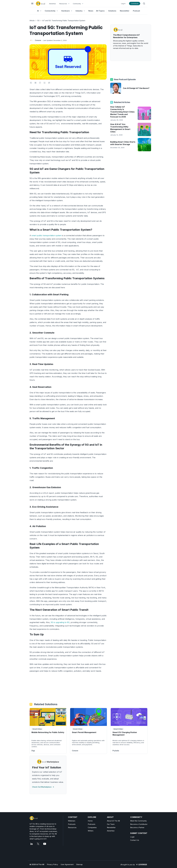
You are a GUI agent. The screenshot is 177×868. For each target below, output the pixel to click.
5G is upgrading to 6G (60, 622)
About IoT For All (113, 821)
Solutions (112, 11)
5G (38, 21)
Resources (72, 827)
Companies (92, 827)
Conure (38, 40)
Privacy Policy (52, 864)
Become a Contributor (139, 824)
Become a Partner (137, 827)
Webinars (72, 821)
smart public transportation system (47, 235)
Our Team (111, 824)
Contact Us (135, 840)
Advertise (52, 4)
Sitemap (79, 864)
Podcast (136, 11)
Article (32, 21)
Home (90, 821)
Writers (91, 831)
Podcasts (72, 824)
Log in (123, 4)
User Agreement (67, 864)
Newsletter (125, 11)
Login (132, 837)
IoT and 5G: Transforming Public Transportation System (64, 21)
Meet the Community (138, 821)
